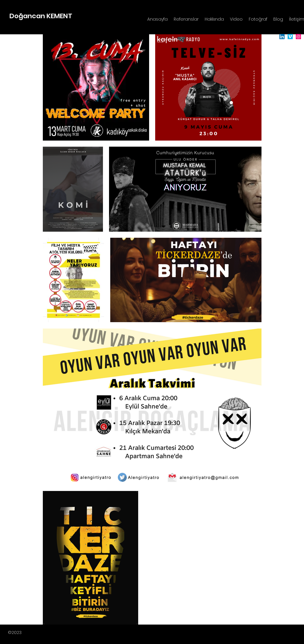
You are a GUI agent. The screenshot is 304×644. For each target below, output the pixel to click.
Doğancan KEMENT (41, 16)
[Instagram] (298, 37)
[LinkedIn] (282, 37)
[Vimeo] (290, 37)
